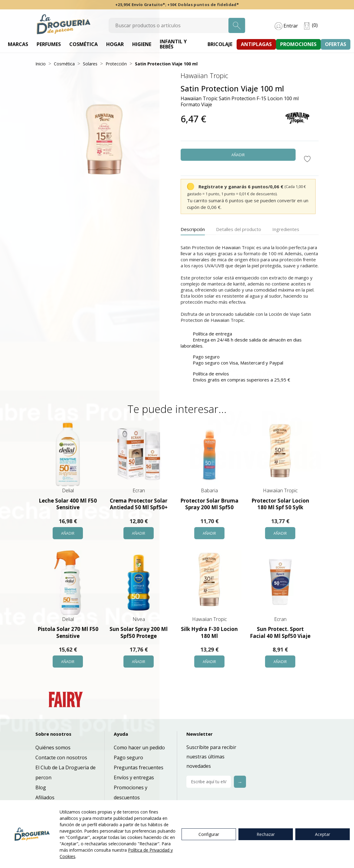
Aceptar (323, 834)
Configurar (209, 834)
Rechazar (266, 834)
